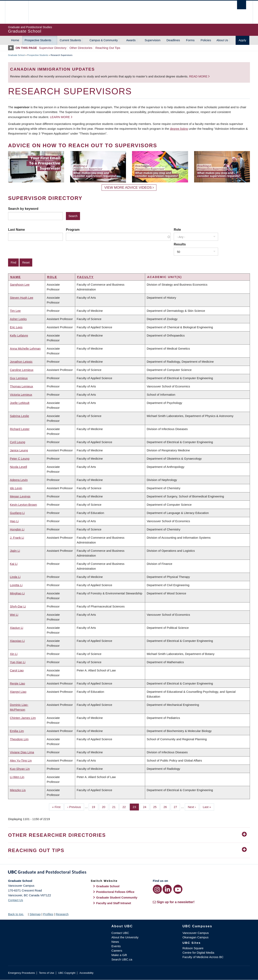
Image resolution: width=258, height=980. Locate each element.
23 (136, 807)
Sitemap (35, 914)
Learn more (60, 117)
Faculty (85, 277)
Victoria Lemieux (21, 395)
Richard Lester (20, 429)
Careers (117, 951)
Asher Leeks (18, 319)
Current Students (70, 40)
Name (16, 277)
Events (116, 946)
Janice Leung (19, 450)
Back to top (18, 914)
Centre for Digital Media (198, 953)
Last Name (16, 230)
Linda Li (15, 577)
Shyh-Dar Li (18, 606)
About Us (222, 40)
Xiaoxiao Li (17, 641)
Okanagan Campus (195, 937)
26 (167, 807)
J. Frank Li (17, 538)
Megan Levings (20, 496)
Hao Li (14, 521)
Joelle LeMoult (20, 403)
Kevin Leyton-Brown (23, 505)
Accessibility (86, 973)
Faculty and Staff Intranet (114, 903)
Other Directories (81, 48)
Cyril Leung (18, 442)
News (115, 942)
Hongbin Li (17, 529)
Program (73, 230)
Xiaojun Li (17, 628)
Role (177, 230)
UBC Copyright (67, 973)
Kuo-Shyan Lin (20, 769)
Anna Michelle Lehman (25, 348)
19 (95, 807)
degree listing (179, 129)
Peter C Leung (20, 459)
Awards (131, 40)
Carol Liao (17, 670)
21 (115, 807)
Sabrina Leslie (19, 416)
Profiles (48, 914)
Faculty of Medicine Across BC (203, 957)
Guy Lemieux (19, 378)
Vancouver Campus (196, 933)
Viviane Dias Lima (22, 752)
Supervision (153, 40)
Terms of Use (46, 973)
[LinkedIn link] (167, 889)
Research (62, 914)
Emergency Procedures (21, 973)
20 (105, 807)
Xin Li (14, 654)
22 (126, 807)
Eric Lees (16, 327)
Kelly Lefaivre (19, 335)
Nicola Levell (18, 467)
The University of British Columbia (17, 12)
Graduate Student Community (117, 898)
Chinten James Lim (23, 718)
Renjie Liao (17, 683)
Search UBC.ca (122, 959)
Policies (206, 40)
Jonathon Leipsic (21, 362)
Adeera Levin (19, 480)
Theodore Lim (19, 739)
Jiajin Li (15, 551)
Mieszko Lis (18, 790)
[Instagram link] (157, 889)
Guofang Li (17, 513)
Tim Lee (15, 311)
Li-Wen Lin (17, 777)
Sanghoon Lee (20, 285)
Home (15, 40)
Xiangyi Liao (18, 692)
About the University (125, 937)
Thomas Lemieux (21, 386)
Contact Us (16, 900)
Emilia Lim (17, 731)
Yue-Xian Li (18, 662)
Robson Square (193, 948)
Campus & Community (104, 40)
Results (180, 244)
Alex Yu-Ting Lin (21, 760)
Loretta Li (16, 585)
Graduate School (16, 55)
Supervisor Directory (53, 48)
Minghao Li (17, 593)
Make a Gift (119, 955)
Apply (242, 40)
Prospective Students (38, 40)
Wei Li (14, 615)
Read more (199, 76)
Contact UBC (120, 933)
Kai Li (14, 564)
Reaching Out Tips (108, 48)
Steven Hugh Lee (22, 298)
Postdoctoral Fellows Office (115, 892)
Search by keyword (23, 209)
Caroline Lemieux (22, 370)
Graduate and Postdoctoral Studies (129, 873)
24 (146, 807)
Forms (190, 40)
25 (156, 807)
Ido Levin (16, 488)
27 (177, 807)
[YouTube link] (178, 889)
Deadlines (173, 40)
